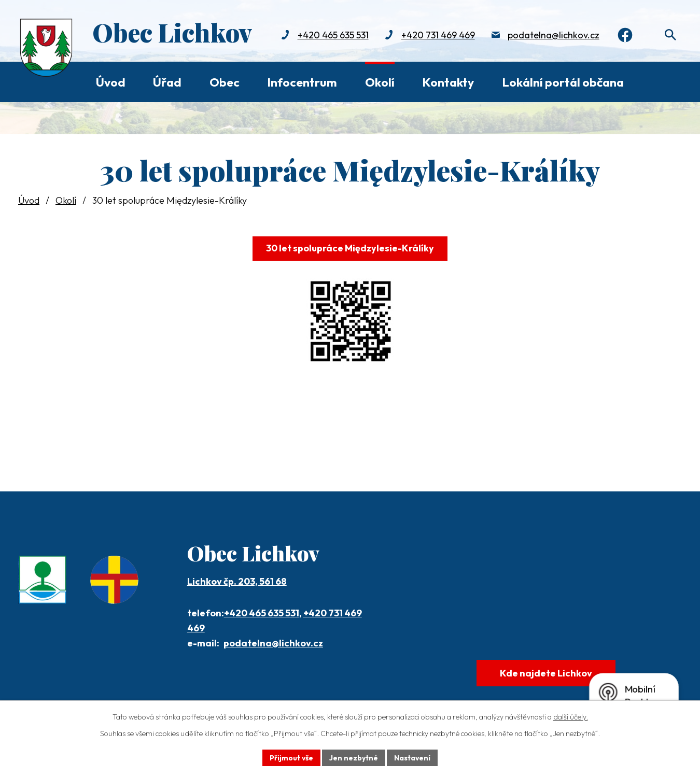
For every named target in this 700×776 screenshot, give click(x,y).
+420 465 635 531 (331, 35)
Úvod (111, 82)
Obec (225, 82)
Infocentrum (302, 82)
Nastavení (412, 757)
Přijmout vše (291, 757)
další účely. (571, 717)
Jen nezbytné (354, 757)
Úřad (167, 82)
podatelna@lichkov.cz (551, 35)
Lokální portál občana (563, 82)
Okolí (380, 82)
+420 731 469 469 (436, 35)
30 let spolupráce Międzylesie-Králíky (350, 248)
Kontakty (448, 82)
